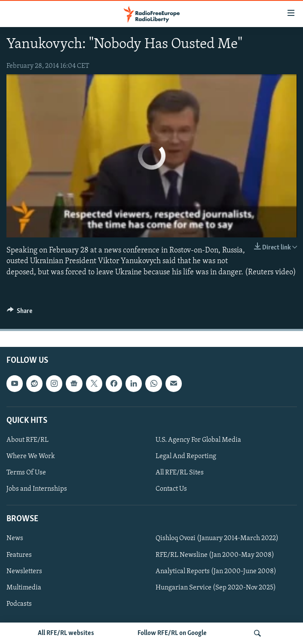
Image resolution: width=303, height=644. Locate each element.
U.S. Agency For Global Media (198, 440)
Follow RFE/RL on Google (172, 633)
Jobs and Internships (37, 489)
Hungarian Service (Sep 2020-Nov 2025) (216, 588)
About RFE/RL (28, 440)
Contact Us (171, 489)
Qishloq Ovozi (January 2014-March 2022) (217, 538)
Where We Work (31, 456)
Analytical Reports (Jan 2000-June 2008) (216, 571)
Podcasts (19, 604)
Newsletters (24, 571)
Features (19, 555)
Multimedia (24, 588)
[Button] (20, 313)
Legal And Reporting (186, 456)
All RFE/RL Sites (180, 473)
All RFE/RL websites (66, 633)
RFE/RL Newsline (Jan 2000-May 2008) (215, 555)
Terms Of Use (26, 473)
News (15, 538)
